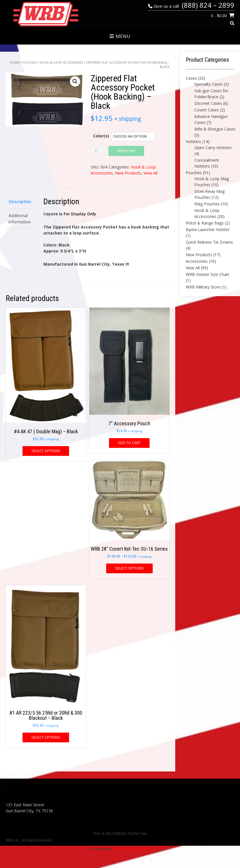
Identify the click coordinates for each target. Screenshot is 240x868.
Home (15, 62)
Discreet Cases (208, 103)
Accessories (197, 261)
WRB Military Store (203, 287)
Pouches (30, 62)
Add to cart (126, 151)
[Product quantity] (98, 151)
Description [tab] (20, 201)
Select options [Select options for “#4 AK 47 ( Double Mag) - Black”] (46, 451)
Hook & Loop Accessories (61, 62)
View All (151, 173)
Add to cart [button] (129, 443)
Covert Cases (207, 110)
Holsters (193, 142)
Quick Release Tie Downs (209, 242)
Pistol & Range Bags (205, 223)
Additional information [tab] (20, 219)
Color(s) (101, 136)
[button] (75, 81)
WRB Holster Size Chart (207, 274)
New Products (128, 173)
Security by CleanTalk (132, 849)
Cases (191, 78)
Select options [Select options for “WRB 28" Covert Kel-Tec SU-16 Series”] (129, 568)
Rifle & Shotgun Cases (215, 129)
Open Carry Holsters (213, 148)
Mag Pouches (207, 204)
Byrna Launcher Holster (208, 229)
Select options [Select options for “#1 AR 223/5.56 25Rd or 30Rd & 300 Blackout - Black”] (46, 737)
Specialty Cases (209, 84)
